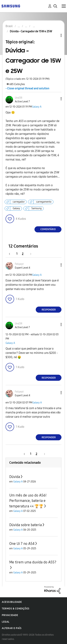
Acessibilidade (12, 602)
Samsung (37, 208)
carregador (19, 202)
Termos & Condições (16, 609)
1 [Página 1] (17, 254)
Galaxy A (37, 107)
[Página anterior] (11, 254)
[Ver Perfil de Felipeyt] (19, 264)
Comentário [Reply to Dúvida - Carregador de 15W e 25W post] (48, 229)
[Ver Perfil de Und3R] (19, 98)
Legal (6, 622)
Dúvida (15, 477)
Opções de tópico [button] (55, 35)
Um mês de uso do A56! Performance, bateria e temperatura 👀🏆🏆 (28, 501)
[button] (55, 99)
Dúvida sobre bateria (26, 525)
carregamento (44, 202)
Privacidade (10, 615)
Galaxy (16, 208)
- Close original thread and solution (27, 88)
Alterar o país (12, 628)
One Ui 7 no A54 (22, 544)
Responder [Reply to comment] (49, 310)
